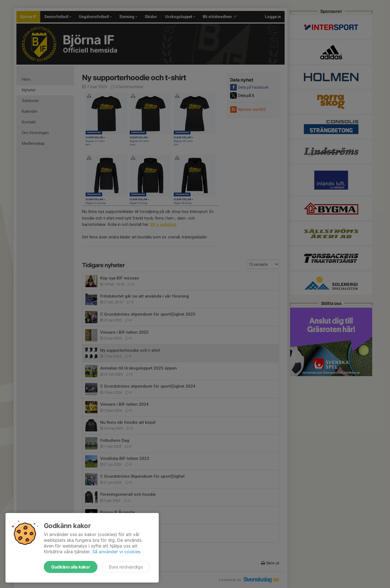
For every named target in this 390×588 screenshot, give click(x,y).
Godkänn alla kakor (71, 567)
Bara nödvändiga (126, 567)
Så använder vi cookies (116, 552)
